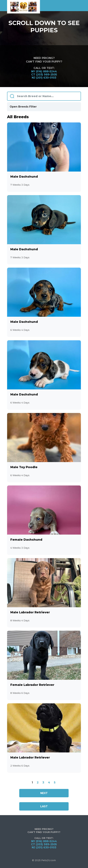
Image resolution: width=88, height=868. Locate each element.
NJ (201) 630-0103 (44, 78)
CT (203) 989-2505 (44, 75)
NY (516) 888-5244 (44, 71)
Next (44, 793)
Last (44, 806)
